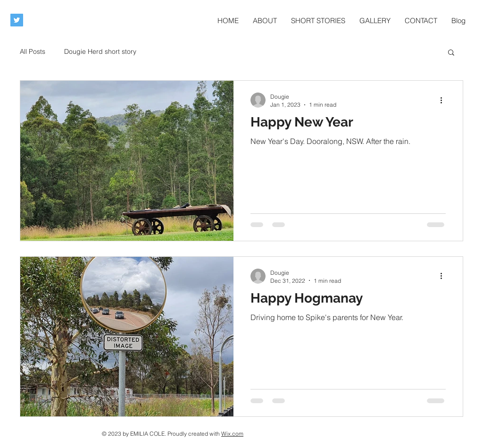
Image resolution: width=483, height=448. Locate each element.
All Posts (33, 51)
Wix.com (232, 434)
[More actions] (444, 100)
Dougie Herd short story (100, 51)
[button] (451, 53)
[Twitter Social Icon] (17, 20)
